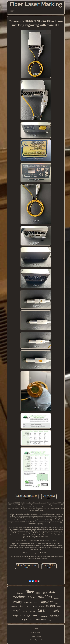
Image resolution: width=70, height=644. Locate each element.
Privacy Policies (36, 636)
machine (19, 597)
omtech (32, 612)
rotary (18, 602)
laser (42, 610)
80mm (32, 597)
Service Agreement (36, 640)
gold (45, 593)
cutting (34, 606)
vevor (59, 606)
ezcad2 (42, 606)
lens (50, 620)
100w (50, 612)
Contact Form (36, 632)
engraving (31, 615)
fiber (30, 592)
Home (36, 629)
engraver (46, 602)
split (38, 593)
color (28, 606)
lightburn (20, 593)
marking (45, 597)
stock (57, 603)
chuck (25, 612)
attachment (41, 619)
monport (51, 606)
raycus (17, 615)
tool (35, 603)
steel (21, 606)
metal (17, 611)
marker (54, 616)
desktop (44, 616)
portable (14, 606)
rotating (57, 598)
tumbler (28, 603)
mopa (24, 619)
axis (56, 611)
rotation (31, 620)
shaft (52, 592)
